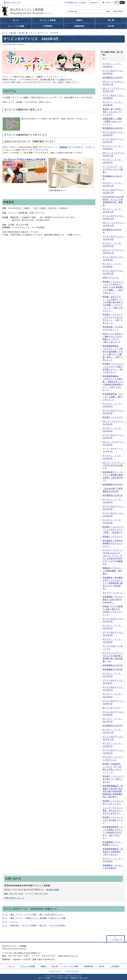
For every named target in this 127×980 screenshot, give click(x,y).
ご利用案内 (115, 966)
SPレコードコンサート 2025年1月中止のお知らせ (114, 465)
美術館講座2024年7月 (113, 665)
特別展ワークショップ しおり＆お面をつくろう (114, 820)
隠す (105, 59)
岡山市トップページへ (12, 2)
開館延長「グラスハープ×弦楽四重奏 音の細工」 (113, 571)
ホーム (5, 33)
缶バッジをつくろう (112, 708)
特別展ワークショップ (113, 417)
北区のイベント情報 (58, 918)
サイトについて (72, 971)
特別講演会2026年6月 (113, 78)
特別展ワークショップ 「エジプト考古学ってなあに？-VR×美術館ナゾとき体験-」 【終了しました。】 (114, 287)
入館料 (61, 80)
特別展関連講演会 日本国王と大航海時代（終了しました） (113, 852)
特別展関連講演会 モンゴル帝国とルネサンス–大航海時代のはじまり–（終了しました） (113, 833)
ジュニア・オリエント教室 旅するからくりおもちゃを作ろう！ (113, 811)
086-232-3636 (15, 956)
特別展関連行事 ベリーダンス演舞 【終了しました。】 (113, 397)
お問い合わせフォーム (14, 898)
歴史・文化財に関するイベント (52, 915)
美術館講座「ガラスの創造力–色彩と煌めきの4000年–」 (113, 600)
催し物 (13, 33)
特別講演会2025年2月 (113, 495)
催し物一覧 (23, 33)
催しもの (43, 925)
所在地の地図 (53, 890)
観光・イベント (17, 915)
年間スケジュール (111, 278)
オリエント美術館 (29, 925)
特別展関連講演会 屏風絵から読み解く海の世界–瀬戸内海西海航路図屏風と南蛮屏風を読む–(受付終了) (113, 791)
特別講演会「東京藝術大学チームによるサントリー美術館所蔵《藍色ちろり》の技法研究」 (113, 583)
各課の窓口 (15, 925)
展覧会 (44, 966)
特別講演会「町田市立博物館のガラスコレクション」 (113, 543)
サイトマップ (55, 971)
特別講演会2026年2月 (113, 128)
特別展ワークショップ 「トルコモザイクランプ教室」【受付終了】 (114, 530)
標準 (117, 2)
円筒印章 (70, 147)
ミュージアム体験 (71, 966)
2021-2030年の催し (58, 925)
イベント (14, 922)
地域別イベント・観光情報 (36, 918)
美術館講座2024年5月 (113, 669)
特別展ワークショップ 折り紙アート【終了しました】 (114, 779)
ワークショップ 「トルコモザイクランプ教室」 (113, 169)
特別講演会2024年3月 (113, 726)
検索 (108, 11)
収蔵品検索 (89, 966)
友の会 (102, 966)
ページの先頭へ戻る (116, 940)
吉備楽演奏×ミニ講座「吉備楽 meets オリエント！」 (112, 121)
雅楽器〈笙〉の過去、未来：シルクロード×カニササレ (113, 112)
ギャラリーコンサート (114, 593)
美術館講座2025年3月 (113, 485)
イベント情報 (31, 915)
